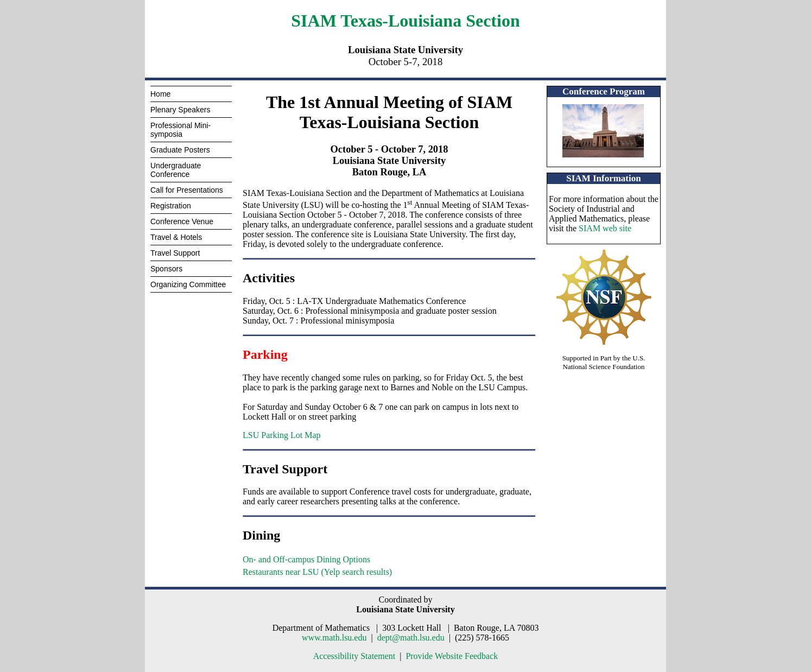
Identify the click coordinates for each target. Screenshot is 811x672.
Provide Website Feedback (452, 656)
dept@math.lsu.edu (411, 638)
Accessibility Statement (354, 656)
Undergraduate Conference (176, 170)
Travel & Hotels (176, 237)
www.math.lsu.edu (334, 638)
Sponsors (166, 269)
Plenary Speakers (180, 110)
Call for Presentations (187, 190)
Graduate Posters (180, 150)
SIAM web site (605, 228)
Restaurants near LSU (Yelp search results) (317, 572)
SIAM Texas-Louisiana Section (405, 21)
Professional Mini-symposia (180, 130)
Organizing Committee (188, 284)
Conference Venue (182, 221)
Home (160, 94)
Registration (171, 206)
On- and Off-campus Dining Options (306, 559)
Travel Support (175, 253)
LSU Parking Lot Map (282, 435)
